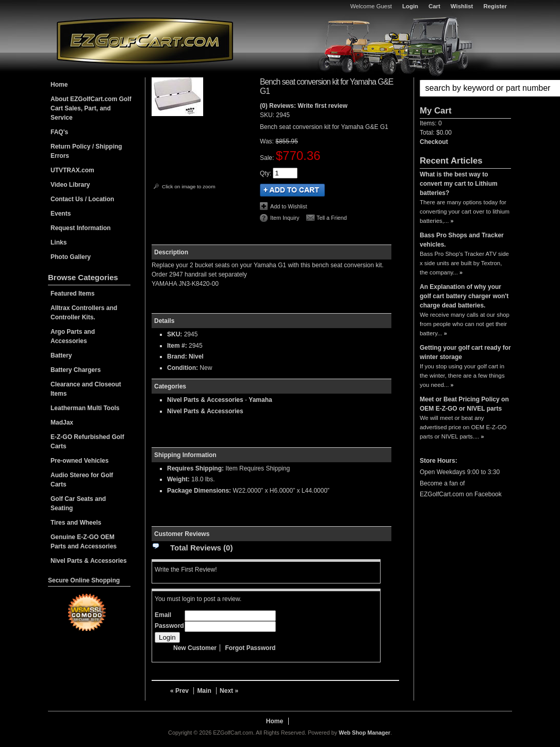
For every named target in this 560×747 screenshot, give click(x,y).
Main (204, 691)
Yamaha (260, 400)
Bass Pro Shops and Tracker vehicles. (462, 240)
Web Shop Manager (365, 733)
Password (169, 626)
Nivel (196, 356)
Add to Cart (292, 190)
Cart (434, 6)
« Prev (179, 691)
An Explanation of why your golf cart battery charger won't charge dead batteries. (464, 296)
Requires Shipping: (195, 468)
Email (163, 615)
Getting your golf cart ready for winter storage (465, 352)
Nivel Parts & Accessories (205, 400)
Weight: (178, 479)
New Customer (195, 648)
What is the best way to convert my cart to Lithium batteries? (459, 184)
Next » (229, 691)
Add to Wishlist (289, 206)
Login (410, 6)
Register (495, 6)
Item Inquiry (285, 218)
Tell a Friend (332, 218)
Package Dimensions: (199, 491)
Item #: (178, 346)
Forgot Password (250, 648)
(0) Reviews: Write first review (304, 106)
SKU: (268, 115)
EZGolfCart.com (145, 40)
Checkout (434, 142)
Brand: (177, 356)
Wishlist (462, 6)
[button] (465, 88)
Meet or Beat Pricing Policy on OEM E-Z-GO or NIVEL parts (464, 404)
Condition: (183, 368)
